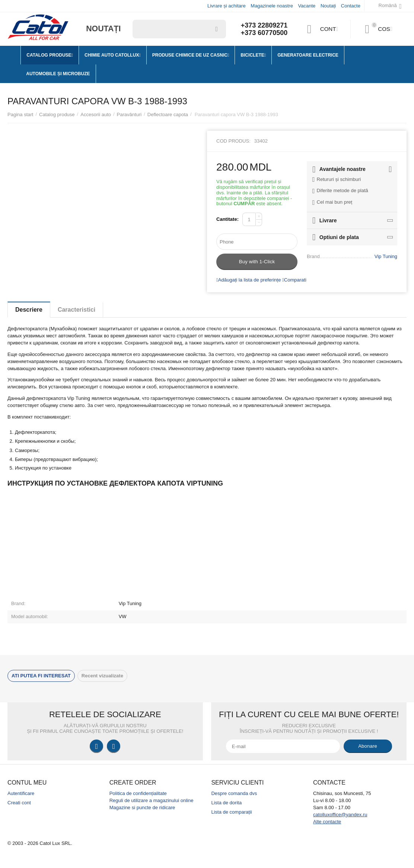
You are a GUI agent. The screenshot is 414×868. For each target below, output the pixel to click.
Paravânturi (129, 115)
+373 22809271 (264, 25)
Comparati (294, 280)
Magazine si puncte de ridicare (142, 807)
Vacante (307, 6)
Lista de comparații (231, 812)
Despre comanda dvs (234, 793)
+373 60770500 (264, 33)
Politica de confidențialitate (138, 793)
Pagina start (20, 115)
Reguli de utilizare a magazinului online (152, 800)
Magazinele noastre (272, 6)
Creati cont (19, 803)
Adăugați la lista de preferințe (249, 280)
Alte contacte (327, 822)
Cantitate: (227, 219)
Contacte (351, 6)
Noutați (328, 6)
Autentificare (21, 793)
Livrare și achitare (227, 6)
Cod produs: (233, 141)
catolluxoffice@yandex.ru (340, 815)
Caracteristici (77, 310)
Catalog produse (57, 115)
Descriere (29, 310)
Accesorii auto (96, 115)
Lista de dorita (226, 803)
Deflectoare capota (168, 115)
